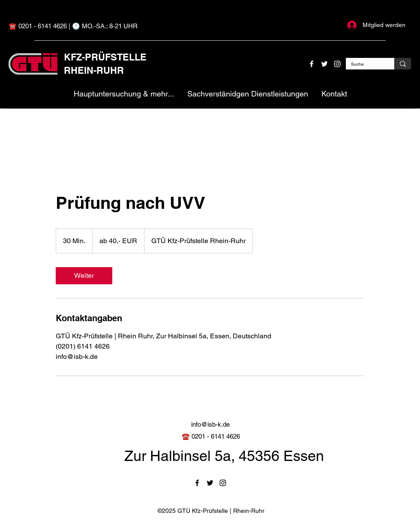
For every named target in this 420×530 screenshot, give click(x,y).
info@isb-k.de (210, 424)
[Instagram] (337, 64)
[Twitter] (324, 64)
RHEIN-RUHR (94, 70)
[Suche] (364, 64)
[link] (84, 276)
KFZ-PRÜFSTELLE (105, 57)
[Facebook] (312, 64)
